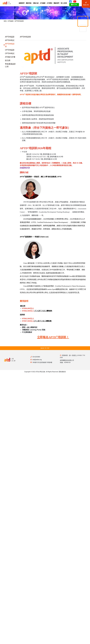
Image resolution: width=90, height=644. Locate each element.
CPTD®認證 (10, 50)
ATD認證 (11, 21)
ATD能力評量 (10, 57)
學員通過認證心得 (10, 65)
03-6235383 (36, 357)
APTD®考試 (10, 40)
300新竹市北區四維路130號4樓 (42, 362)
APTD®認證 (10, 37)
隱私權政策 (62, 372)
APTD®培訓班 (19, 21)
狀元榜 (8, 60)
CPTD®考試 (10, 53)
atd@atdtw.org (37, 360)
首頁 (5, 21)
